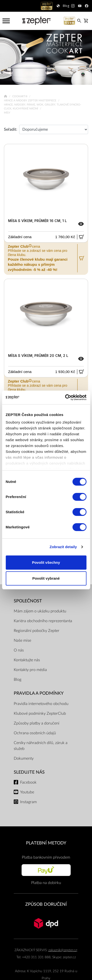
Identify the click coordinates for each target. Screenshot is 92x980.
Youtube (27, 792)
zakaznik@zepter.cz (63, 950)
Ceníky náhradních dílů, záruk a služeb (41, 746)
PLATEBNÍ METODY (46, 843)
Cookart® (20, 96)
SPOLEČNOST (28, 601)
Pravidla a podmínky (39, 693)
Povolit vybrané (46, 578)
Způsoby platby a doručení (37, 723)
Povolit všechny (46, 562)
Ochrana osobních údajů (35, 733)
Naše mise (22, 640)
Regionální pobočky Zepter (37, 631)
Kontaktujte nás (27, 660)
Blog (18, 680)
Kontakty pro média (30, 670)
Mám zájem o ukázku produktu (40, 611)
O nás (19, 650)
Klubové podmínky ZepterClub (40, 714)
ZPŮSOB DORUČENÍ (46, 904)
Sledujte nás (29, 772)
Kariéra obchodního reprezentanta (43, 621)
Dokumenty (24, 758)
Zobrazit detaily (63, 547)
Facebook (28, 782)
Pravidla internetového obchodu (41, 704)
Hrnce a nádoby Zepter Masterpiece (30, 101)
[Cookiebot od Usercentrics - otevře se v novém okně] (66, 397)
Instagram (28, 802)
